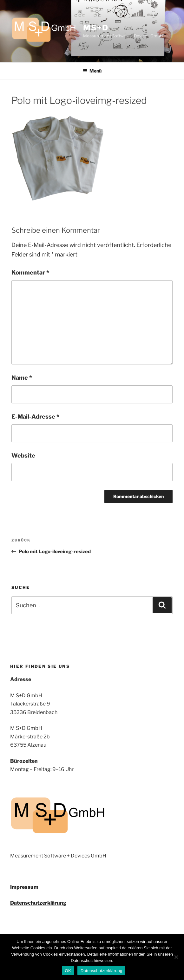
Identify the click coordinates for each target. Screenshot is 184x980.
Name (22, 378)
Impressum (24, 887)
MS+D (96, 28)
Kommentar (30, 272)
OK (68, 971)
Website (23, 455)
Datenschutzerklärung (38, 903)
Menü (92, 71)
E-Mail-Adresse (35, 417)
